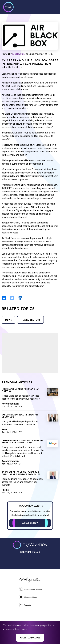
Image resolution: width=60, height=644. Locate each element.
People (5, 490)
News (8, 320)
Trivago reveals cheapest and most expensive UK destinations (22, 442)
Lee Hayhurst (19, 54)
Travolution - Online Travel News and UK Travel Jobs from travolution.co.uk (30, 545)
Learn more (21, 629)
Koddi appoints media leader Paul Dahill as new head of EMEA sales (21, 474)
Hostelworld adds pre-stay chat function (20, 390)
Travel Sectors (30, 320)
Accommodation (10, 404)
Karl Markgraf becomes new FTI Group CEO (20, 416)
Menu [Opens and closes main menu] (54, 7)
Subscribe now (30, 523)
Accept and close (30, 638)
